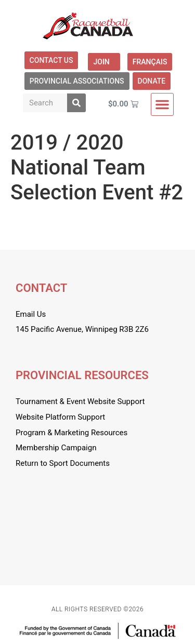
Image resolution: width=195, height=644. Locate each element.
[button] (162, 104)
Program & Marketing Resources (71, 433)
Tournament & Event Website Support (80, 401)
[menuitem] (150, 62)
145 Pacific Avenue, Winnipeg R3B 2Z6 (82, 329)
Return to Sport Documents (63, 463)
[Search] (76, 103)
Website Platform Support (60, 417)
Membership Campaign (56, 448)
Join (104, 62)
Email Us (31, 314)
